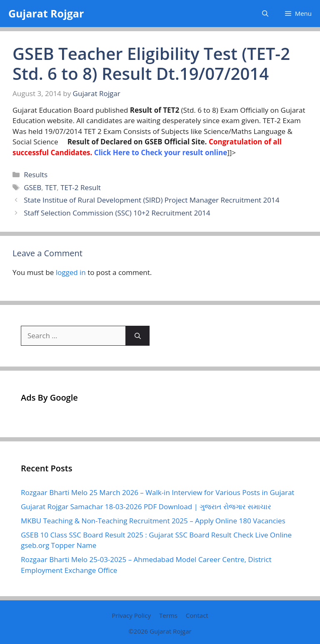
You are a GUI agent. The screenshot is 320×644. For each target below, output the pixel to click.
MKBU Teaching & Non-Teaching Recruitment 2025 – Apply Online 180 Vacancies (153, 521)
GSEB (32, 187)
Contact (197, 615)
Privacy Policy (131, 615)
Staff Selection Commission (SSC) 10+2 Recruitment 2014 (117, 213)
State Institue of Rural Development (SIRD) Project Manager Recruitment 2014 (151, 200)
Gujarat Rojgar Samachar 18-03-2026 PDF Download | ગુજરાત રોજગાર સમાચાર (146, 507)
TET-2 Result (81, 187)
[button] (265, 14)
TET (51, 187)
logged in (71, 272)
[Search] (138, 336)
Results (36, 175)
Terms (168, 615)
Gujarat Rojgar (46, 13)
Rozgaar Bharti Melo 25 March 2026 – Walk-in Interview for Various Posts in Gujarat (157, 492)
